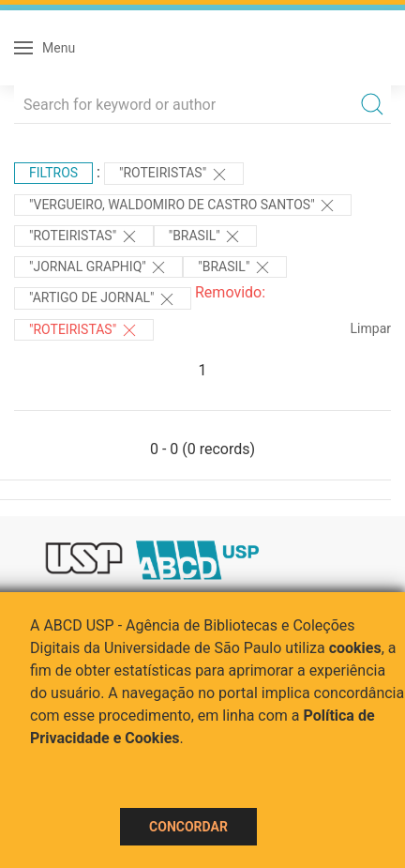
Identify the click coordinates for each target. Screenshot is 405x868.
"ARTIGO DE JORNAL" (103, 299)
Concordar (188, 827)
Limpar (371, 328)
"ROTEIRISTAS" (174, 175)
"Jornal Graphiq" (98, 267)
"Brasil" (206, 236)
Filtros (53, 173)
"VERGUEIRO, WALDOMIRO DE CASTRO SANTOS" (183, 206)
